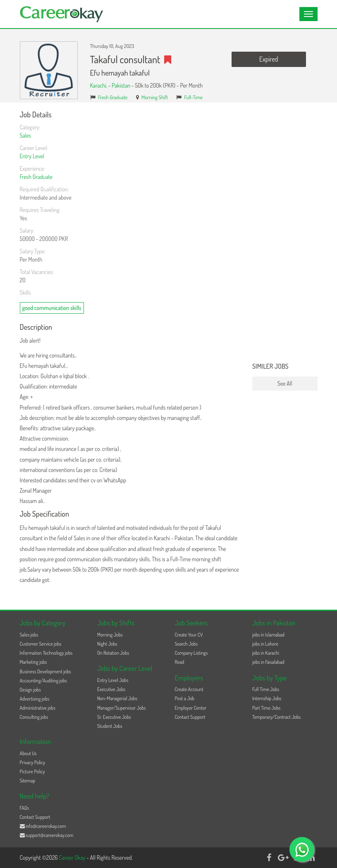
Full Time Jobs (266, 689)
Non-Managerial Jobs (117, 698)
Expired (269, 59)
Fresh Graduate (113, 97)
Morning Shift (155, 97)
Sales (26, 135)
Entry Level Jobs (113, 680)
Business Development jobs (45, 671)
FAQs (25, 808)
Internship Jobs (267, 698)
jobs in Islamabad (268, 635)
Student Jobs (110, 726)
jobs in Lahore (265, 644)
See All (285, 383)
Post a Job (185, 698)
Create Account (189, 689)
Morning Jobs (110, 635)
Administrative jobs (38, 708)
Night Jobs (107, 644)
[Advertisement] (285, 235)
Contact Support (190, 717)
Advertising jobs (35, 699)
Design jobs (30, 690)
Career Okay (73, 857)
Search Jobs (186, 644)
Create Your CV (189, 635)
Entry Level (32, 156)
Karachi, (99, 85)
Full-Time (194, 97)
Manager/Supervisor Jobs (122, 708)
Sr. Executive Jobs (114, 717)
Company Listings (191, 653)
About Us (28, 753)
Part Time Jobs (266, 708)
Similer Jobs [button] (270, 367)
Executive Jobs (111, 689)
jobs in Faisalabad (268, 662)
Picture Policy (32, 771)
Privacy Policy (33, 762)
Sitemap (28, 781)
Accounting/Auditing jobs (43, 681)
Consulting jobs (34, 717)
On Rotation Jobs (113, 653)
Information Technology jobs (46, 653)
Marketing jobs (33, 662)
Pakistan (121, 85)
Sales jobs (29, 635)
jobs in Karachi (266, 653)
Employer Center (191, 708)
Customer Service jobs (41, 644)
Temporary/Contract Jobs (277, 717)
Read (180, 662)
